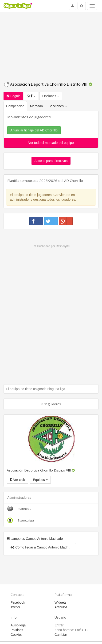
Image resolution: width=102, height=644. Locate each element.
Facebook (18, 602)
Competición (15, 106)
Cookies (17, 635)
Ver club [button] (17, 480)
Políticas (17, 630)
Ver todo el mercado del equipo (51, 143)
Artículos (61, 607)
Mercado (36, 106)
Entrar (59, 625)
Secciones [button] (58, 106)
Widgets (61, 602)
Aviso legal (18, 625)
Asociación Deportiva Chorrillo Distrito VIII (46, 84)
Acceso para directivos (51, 161)
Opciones (51, 96)
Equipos (40, 480)
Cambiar (61, 635)
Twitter (15, 607)
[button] (41, 547)
